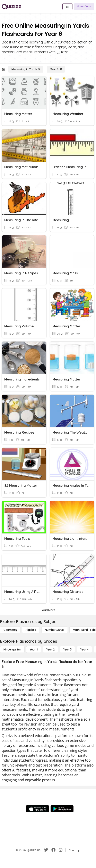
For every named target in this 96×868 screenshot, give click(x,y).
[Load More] (48, 610)
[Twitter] (46, 850)
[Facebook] (53, 850)
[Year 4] (84, 649)
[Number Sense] (55, 630)
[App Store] (37, 809)
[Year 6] (56, 69)
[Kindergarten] (12, 649)
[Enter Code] (84, 7)
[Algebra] (31, 630)
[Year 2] (50, 649)
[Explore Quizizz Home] (11, 7)
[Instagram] (61, 850)
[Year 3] (67, 649)
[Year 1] (34, 649)
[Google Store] (62, 809)
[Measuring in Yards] (26, 69)
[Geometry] (10, 630)
